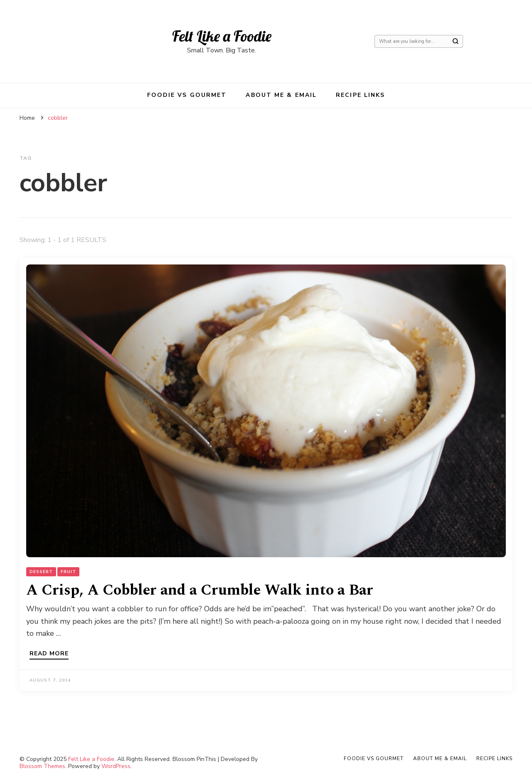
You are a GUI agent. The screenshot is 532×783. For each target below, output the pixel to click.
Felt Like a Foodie (222, 36)
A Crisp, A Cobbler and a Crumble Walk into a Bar (200, 590)
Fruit (68, 572)
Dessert (41, 572)
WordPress (116, 766)
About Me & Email (281, 95)
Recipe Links (360, 95)
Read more (49, 654)
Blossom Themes (42, 766)
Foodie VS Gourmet (187, 95)
